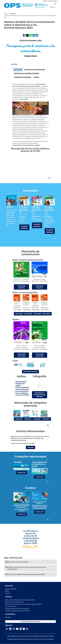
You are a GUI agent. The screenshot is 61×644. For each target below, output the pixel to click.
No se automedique (22, 391)
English (45, 1)
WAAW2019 (46, 419)
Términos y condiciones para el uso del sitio (17, 611)
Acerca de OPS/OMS (11, 589)
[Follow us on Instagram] (14, 629)
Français (55, 1)
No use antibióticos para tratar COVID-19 (22, 394)
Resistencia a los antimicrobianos (18, 562)
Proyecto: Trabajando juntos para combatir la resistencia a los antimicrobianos (27, 568)
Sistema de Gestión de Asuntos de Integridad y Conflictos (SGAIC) (23, 604)
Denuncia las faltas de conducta (31, 621)
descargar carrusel (21, 287)
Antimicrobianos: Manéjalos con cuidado (21, 383)
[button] (37, 35)
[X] (7, 629)
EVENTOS (36, 77)
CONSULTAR (21, 514)
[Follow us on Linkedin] (21, 629)
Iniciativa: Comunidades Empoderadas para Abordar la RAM (26, 574)
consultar (21, 473)
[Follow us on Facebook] (10, 629)
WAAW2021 (28, 419)
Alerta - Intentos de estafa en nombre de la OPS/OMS (20, 600)
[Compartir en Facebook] (24, 35)
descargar (19, 314)
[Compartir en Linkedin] (34, 35)
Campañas (12, 14)
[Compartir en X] (27, 35)
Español (50, 1)
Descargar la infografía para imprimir (40, 395)
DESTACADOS (18, 70)
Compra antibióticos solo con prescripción (22, 388)
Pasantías (8, 593)
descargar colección (21, 355)
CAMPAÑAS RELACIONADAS (23, 77)
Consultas (8, 617)
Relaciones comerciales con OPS (14, 602)
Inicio (6, 14)
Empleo (7, 591)
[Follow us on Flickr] (24, 629)
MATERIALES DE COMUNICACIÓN (35, 70)
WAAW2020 (37, 419)
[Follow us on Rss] (27, 629)
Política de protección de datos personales (17, 609)
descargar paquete (40, 287)
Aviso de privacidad (11, 606)
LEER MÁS (31, 447)
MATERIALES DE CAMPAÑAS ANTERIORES (27, 73)
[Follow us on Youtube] (17, 629)
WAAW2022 (19, 419)
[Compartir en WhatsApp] (31, 35)
